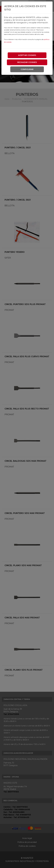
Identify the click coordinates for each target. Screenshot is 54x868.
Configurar (27, 69)
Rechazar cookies (27, 62)
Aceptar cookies (27, 55)
